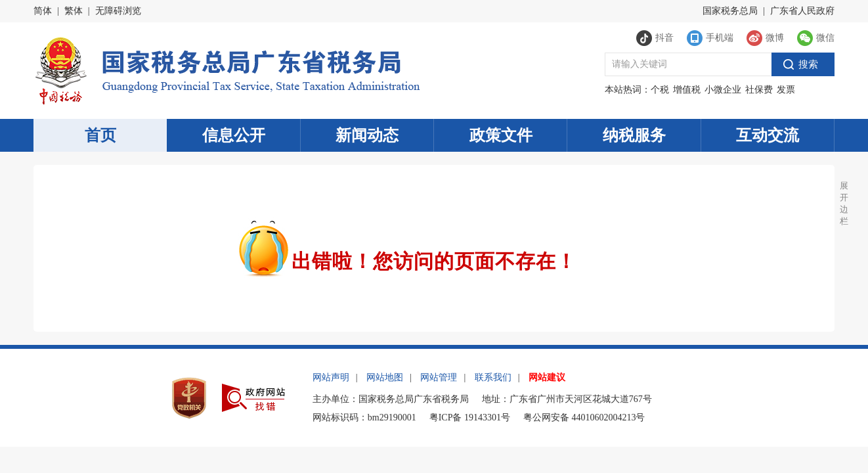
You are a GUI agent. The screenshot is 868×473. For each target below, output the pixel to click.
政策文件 (501, 135)
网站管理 (439, 377)
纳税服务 (634, 135)
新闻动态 (367, 135)
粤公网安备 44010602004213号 (584, 417)
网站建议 (547, 377)
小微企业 (723, 90)
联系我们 (493, 377)
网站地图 (385, 377)
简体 (43, 11)
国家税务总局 (730, 11)
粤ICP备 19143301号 (470, 417)
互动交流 (768, 135)
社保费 (759, 90)
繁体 (74, 11)
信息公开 (234, 135)
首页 (100, 135)
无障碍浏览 (118, 11)
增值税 (687, 90)
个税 (660, 90)
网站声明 (331, 377)
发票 (786, 90)
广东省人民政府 (802, 11)
